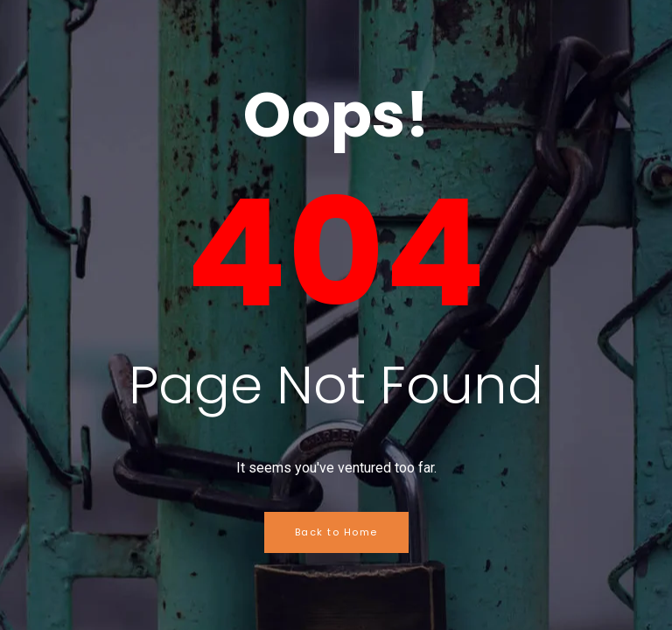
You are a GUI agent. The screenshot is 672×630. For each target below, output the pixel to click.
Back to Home (336, 532)
